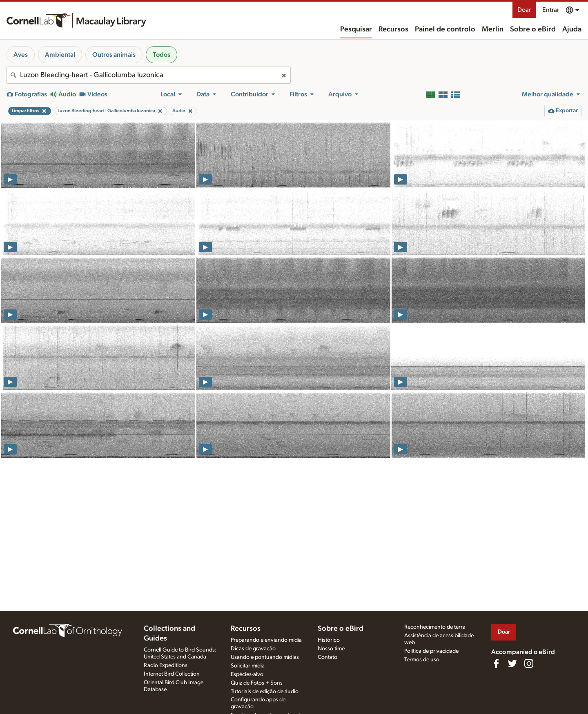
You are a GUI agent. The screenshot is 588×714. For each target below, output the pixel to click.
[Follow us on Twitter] (512, 663)
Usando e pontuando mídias (265, 657)
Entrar (551, 10)
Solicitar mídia (248, 666)
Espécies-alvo (247, 674)
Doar (524, 10)
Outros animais (114, 55)
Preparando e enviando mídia (266, 640)
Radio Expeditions (166, 665)
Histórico (329, 640)
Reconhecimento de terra (435, 627)
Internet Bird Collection (172, 674)
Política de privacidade (431, 651)
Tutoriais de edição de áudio (265, 692)
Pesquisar (356, 29)
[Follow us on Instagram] (529, 663)
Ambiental (60, 55)
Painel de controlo (445, 29)
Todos (161, 55)
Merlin (493, 29)
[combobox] (149, 75)
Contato (327, 657)
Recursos (393, 29)
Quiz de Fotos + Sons (257, 683)
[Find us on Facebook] (496, 663)
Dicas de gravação (253, 649)
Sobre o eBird (533, 29)
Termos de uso (422, 660)
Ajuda (572, 29)
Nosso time (331, 649)
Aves (21, 55)
